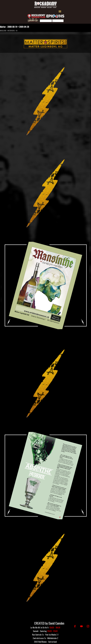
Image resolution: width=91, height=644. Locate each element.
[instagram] (88, 626)
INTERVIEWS (11, 31)
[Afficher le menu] (60, 11)
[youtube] (81, 626)
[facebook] (75, 626)
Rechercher (59, 21)
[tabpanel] (45, 638)
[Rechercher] (46, 21)
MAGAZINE (3, 31)
